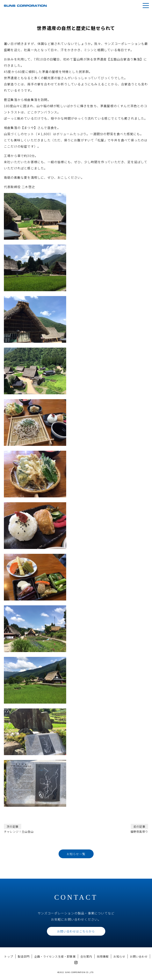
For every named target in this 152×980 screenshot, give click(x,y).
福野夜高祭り (139, 829)
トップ (9, 956)
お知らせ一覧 (76, 854)
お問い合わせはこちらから (76, 931)
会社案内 (86, 956)
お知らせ (119, 956)
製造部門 (24, 956)
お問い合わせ (139, 956)
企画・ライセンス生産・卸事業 (55, 956)
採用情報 (103, 956)
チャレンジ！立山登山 (19, 829)
